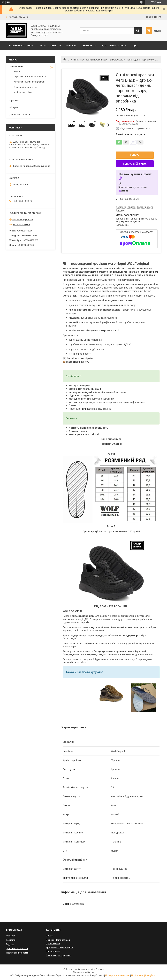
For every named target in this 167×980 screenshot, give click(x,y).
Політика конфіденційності (144, 975)
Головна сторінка (21, 46)
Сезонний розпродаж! (25, 87)
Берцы (50, 936)
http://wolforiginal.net (23, 220)
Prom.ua (100, 969)
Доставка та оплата (17, 948)
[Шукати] (138, 31)
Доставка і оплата (114, 46)
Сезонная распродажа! (59, 955)
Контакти (89, 46)
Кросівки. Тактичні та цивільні (29, 82)
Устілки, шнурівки (23, 92)
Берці (17, 71)
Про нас (71, 46)
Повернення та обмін (17, 953)
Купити (135, 155)
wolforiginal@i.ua (21, 224)
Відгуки (14, 107)
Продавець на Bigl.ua (83, 972)
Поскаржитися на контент (117, 975)
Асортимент (48, 46)
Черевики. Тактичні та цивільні (30, 77)
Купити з (135, 164)
